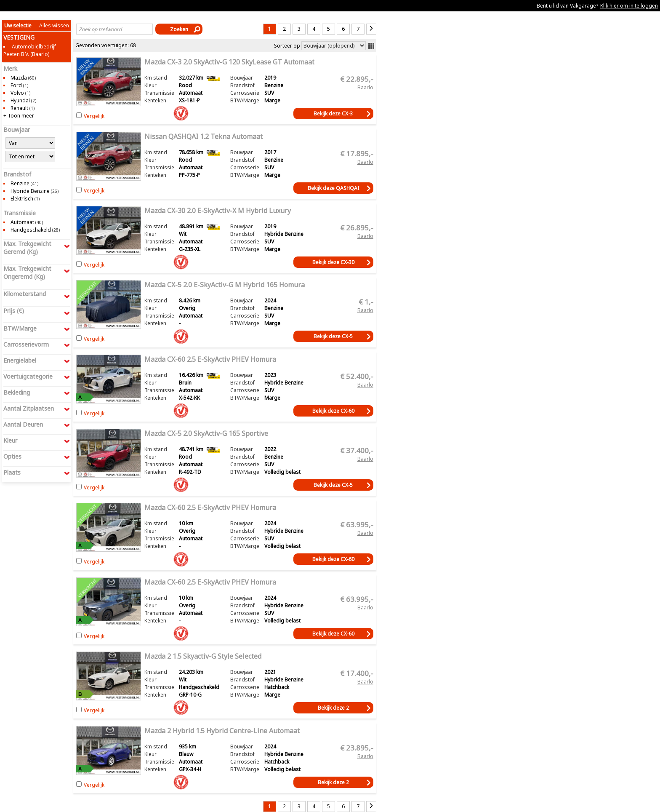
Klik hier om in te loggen (629, 6)
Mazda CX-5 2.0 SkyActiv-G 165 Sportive (206, 433)
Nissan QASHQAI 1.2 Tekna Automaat (204, 136)
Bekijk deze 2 (333, 708)
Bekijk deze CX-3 (333, 114)
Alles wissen (54, 25)
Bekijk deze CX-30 (333, 262)
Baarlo (365, 87)
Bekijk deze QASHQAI (333, 188)
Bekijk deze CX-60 (333, 411)
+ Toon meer (19, 116)
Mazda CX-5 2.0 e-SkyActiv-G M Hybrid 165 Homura (225, 285)
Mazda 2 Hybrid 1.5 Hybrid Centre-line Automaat (222, 731)
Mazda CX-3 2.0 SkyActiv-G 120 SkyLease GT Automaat (229, 62)
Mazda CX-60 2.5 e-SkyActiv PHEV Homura (210, 359)
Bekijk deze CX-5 (333, 336)
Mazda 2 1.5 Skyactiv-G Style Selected (203, 656)
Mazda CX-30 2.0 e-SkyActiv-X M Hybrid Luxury (218, 211)
